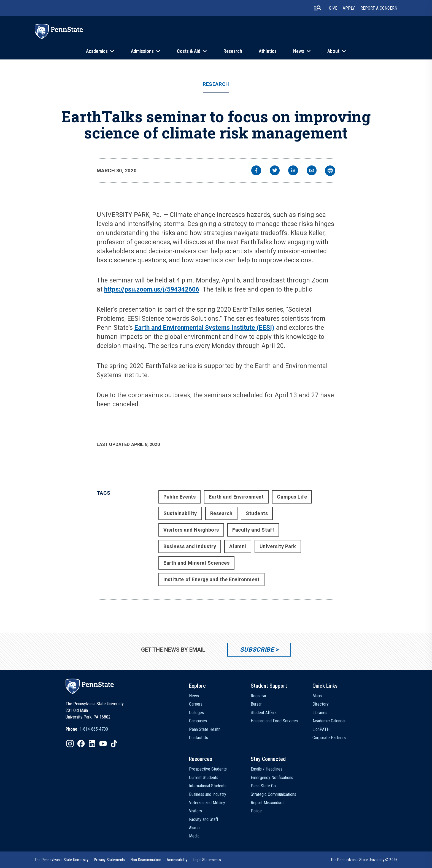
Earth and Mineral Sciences (196, 563)
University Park (278, 546)
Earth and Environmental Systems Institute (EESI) (204, 328)
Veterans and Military (207, 803)
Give (333, 8)
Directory (321, 704)
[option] (87, 729)
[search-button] (318, 8)
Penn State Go (263, 786)
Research (233, 51)
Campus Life (292, 497)
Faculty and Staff (253, 530)
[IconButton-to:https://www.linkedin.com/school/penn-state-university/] (92, 744)
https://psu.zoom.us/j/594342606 (152, 289)
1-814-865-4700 (94, 729)
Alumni (238, 546)
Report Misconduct (267, 803)
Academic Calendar (329, 721)
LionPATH (321, 729)
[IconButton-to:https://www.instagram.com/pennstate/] (70, 744)
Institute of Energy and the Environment (211, 579)
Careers (196, 704)
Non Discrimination (146, 860)
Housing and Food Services (274, 721)
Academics (97, 51)
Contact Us (199, 738)
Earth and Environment (236, 497)
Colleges (196, 713)
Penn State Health (205, 729)
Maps (317, 696)
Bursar (256, 704)
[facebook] (256, 171)
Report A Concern (379, 8)
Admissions (142, 51)
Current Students (204, 778)
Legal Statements (207, 860)
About (333, 51)
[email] (312, 171)
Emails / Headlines (267, 769)
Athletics (268, 51)
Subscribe (257, 650)
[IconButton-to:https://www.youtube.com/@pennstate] (103, 744)
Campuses (198, 721)
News (299, 51)
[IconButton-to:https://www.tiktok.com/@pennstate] (114, 744)
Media (194, 836)
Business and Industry (190, 546)
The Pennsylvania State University (62, 860)
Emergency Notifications (272, 778)
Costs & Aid (189, 51)
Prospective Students (208, 769)
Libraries (320, 713)
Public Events (179, 497)
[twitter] (275, 171)
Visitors (195, 811)
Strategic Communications (273, 794)
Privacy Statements (110, 860)
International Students (208, 786)
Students (257, 513)
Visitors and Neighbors (191, 530)
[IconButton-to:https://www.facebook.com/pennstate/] (81, 744)
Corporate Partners (329, 738)
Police (256, 811)
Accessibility (177, 860)
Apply (349, 8)
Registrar (259, 696)
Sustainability (180, 513)
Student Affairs (264, 713)
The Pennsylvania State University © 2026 (364, 860)
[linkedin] (293, 171)
